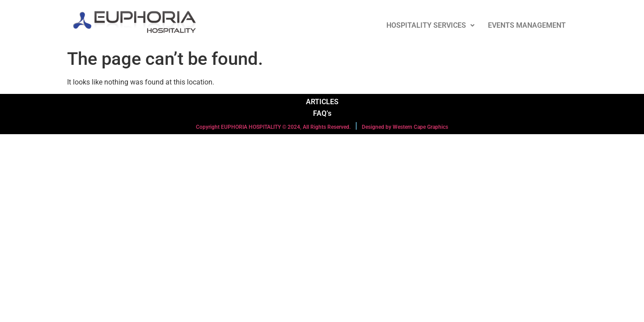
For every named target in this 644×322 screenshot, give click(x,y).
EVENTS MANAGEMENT (527, 25)
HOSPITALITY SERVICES (430, 25)
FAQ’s (322, 113)
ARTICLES (322, 102)
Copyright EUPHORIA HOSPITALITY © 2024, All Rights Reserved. (273, 127)
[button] (430, 25)
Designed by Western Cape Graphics (405, 127)
